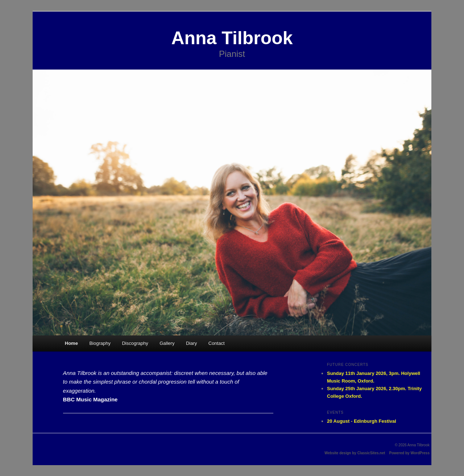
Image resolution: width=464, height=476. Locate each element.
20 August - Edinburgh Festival (362, 421)
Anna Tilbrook (232, 38)
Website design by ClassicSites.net (355, 453)
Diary (191, 343)
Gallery (167, 343)
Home (71, 343)
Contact (217, 343)
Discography (135, 343)
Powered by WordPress (409, 453)
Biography (100, 343)
